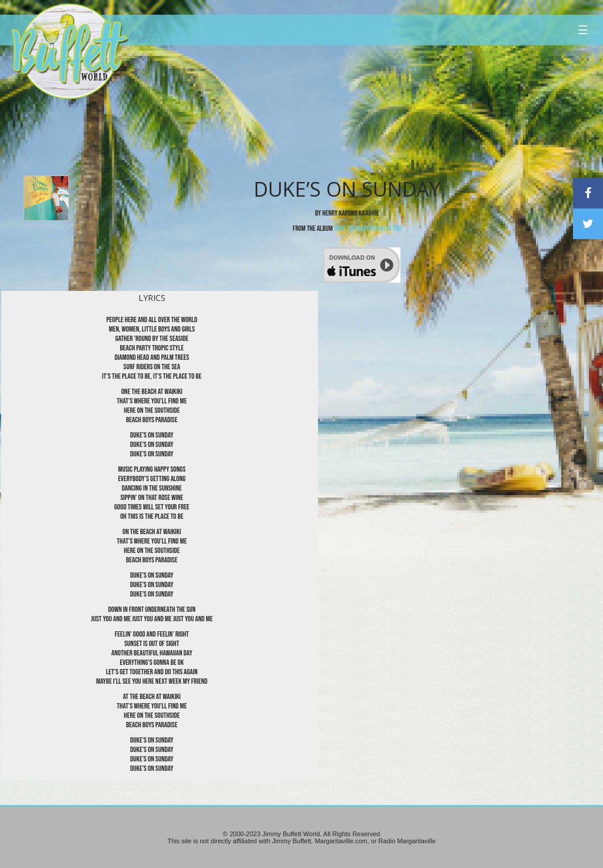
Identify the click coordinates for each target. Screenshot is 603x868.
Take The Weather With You (368, 228)
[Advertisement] (362, 109)
